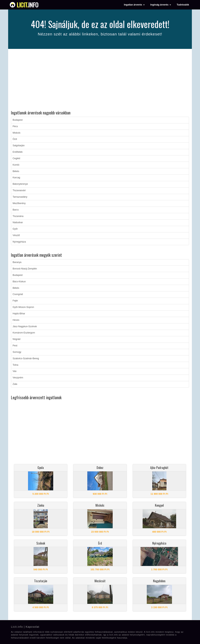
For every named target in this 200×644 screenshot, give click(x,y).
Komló (16, 165)
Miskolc (17, 133)
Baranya (17, 262)
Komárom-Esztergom (24, 333)
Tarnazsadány (20, 197)
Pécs (15, 126)
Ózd (15, 139)
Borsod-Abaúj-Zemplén (25, 269)
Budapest (18, 120)
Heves (16, 320)
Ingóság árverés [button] (161, 5)
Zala (15, 384)
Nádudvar (18, 222)
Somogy (17, 352)
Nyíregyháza (19, 242)
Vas (15, 371)
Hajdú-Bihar (19, 314)
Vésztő (16, 235)
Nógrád (17, 339)
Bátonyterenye (20, 184)
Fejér (15, 301)
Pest (15, 346)
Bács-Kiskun (19, 282)
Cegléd (16, 158)
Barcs (16, 210)
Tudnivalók (183, 5)
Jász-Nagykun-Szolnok (25, 326)
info (28, 5)
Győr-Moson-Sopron (23, 307)
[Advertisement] (100, 80)
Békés (16, 171)
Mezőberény (19, 203)
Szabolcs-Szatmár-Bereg (26, 358)
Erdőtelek (18, 152)
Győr (15, 229)
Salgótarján (19, 146)
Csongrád (18, 294)
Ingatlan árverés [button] (134, 5)
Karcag (16, 178)
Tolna (16, 365)
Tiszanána (18, 216)
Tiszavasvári (19, 190)
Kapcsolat (32, 627)
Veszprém (18, 378)
